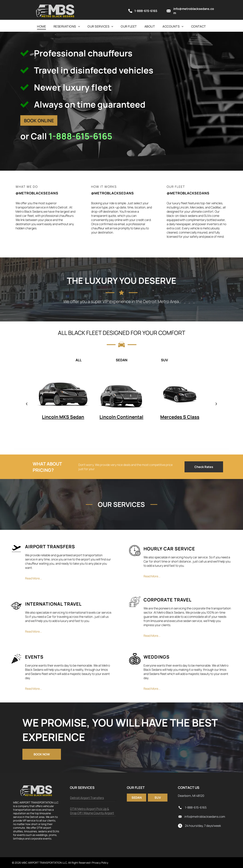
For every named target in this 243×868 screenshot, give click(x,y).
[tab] (36, 360)
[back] (27, 404)
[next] (216, 404)
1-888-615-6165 (80, 136)
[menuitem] (41, 26)
